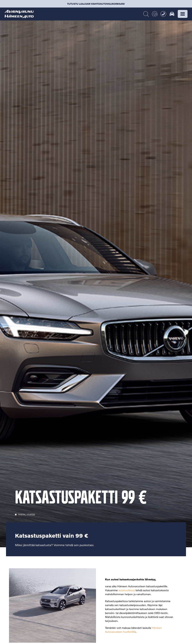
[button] (183, 14)
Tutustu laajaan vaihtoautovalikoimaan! (96, 4)
